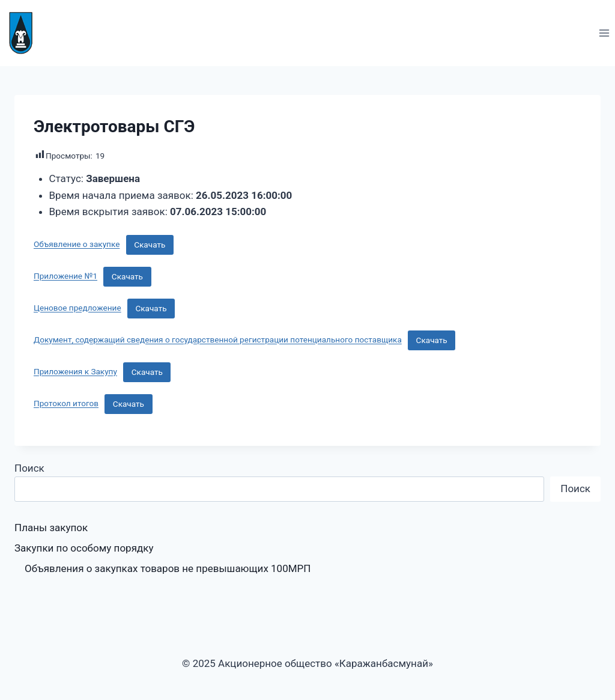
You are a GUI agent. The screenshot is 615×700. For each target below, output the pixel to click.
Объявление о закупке (77, 245)
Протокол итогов (66, 404)
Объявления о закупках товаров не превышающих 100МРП (168, 568)
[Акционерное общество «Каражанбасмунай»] (26, 33)
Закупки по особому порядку (84, 548)
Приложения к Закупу (75, 372)
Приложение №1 (65, 276)
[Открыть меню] (604, 33)
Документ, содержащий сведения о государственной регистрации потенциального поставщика (218, 340)
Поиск (29, 468)
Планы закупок (51, 528)
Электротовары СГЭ (114, 126)
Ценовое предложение (77, 308)
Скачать (150, 245)
